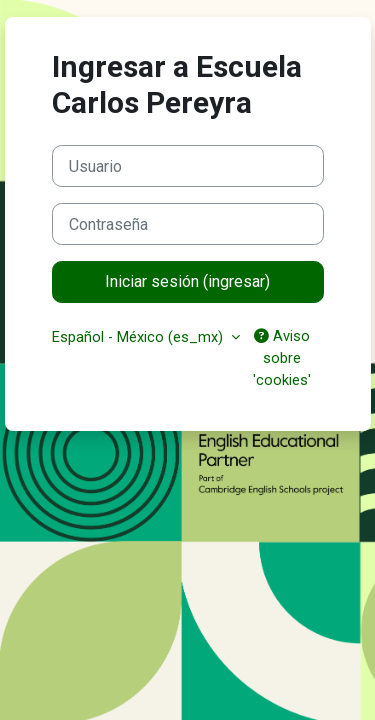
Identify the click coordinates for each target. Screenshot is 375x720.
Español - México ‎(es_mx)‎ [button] (139, 337)
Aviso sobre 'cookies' (282, 358)
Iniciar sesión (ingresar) (187, 281)
